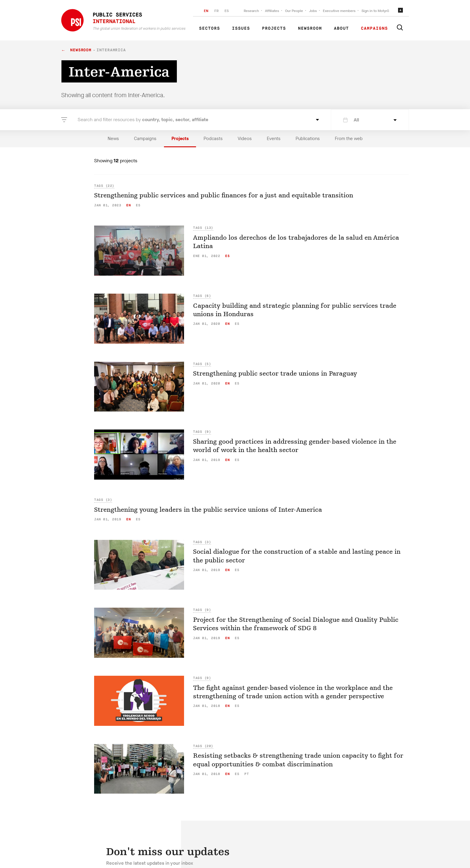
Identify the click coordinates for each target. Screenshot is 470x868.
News (113, 139)
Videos (245, 139)
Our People (294, 11)
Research (251, 11)
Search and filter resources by (143, 120)
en (128, 205)
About (341, 28)
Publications (308, 139)
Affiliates (272, 11)
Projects (274, 28)
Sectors (210, 28)
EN (206, 11)
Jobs (313, 11)
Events (274, 139)
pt (247, 774)
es (138, 205)
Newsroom (310, 28)
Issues (241, 28)
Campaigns (374, 28)
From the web (349, 139)
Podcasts (213, 139)
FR (216, 11)
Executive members (339, 11)
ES (227, 11)
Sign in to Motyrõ (375, 11)
